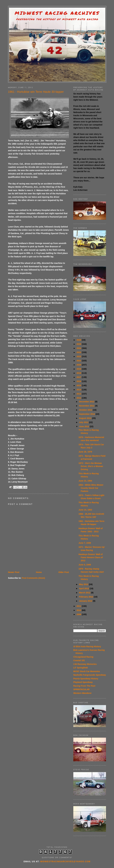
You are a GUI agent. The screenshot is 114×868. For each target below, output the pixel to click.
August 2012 (85, 418)
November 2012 (87, 406)
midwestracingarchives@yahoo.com (65, 861)
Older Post (64, 572)
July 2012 (84, 422)
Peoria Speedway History (86, 679)
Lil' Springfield (81, 668)
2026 (79, 340)
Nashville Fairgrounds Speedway (90, 675)
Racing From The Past (84, 686)
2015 (79, 385)
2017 (79, 377)
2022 (79, 356)
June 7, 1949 (85, 543)
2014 (79, 390)
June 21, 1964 (85, 481)
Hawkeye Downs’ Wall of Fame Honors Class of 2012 (91, 557)
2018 (79, 373)
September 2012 (87, 414)
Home (39, 572)
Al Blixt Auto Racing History (87, 646)
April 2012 (84, 588)
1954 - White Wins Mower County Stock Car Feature (91, 488)
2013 (79, 394)
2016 (79, 381)
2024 (79, 348)
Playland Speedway (83, 682)
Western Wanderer (82, 693)
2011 (79, 606)
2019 (79, 369)
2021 (79, 361)
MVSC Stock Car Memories (87, 671)
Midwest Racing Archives (57, 13)
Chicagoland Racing (83, 657)
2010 (79, 610)
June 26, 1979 (85, 452)
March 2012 (85, 593)
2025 (79, 344)
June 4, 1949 (85, 565)
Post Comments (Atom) (33, 578)
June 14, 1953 (85, 510)
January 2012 (86, 601)
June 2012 (84, 426)
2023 (79, 352)
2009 (79, 614)
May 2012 (84, 584)
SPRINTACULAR (81, 689)
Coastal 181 (79, 660)
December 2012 (87, 402)
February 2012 (86, 597)
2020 (79, 365)
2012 (79, 398)
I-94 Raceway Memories (85, 664)
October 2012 (86, 410)
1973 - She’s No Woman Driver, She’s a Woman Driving (91, 466)
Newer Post (14, 572)
